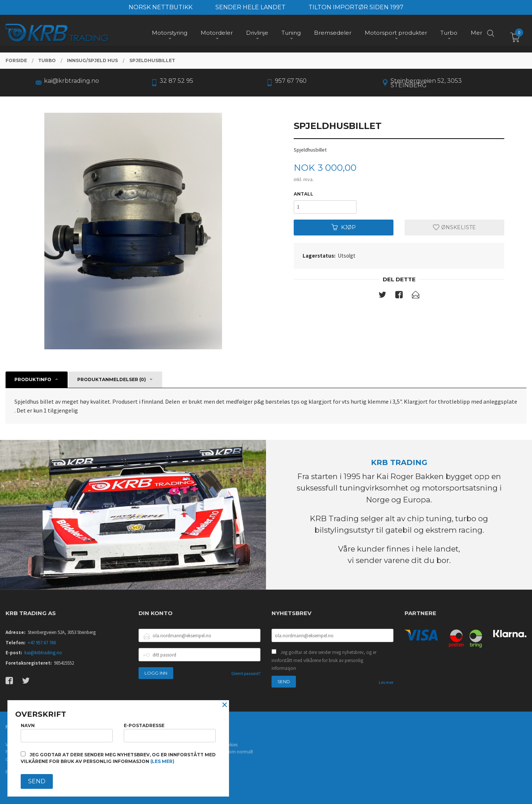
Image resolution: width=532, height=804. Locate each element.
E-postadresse (170, 732)
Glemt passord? (246, 673)
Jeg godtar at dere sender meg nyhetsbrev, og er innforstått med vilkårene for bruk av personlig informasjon (324, 660)
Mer (476, 33)
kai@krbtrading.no (43, 653)
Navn (67, 732)
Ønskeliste (454, 227)
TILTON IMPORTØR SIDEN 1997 (356, 7)
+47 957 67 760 (42, 643)
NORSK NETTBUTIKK (161, 7)
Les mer (386, 682)
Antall (303, 194)
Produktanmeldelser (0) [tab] (112, 379)
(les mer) (162, 761)
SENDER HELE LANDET (250, 7)
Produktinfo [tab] (33, 379)
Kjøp (344, 227)
